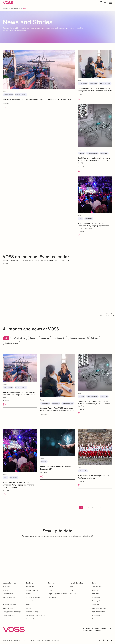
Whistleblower (56, 640)
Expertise (51, 590)
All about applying (97, 615)
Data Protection (46, 640)
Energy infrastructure (9, 615)
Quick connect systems (33, 597)
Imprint (38, 640)
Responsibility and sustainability (57, 594)
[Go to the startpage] (8, 3)
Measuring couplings (32, 612)
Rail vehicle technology (9, 604)
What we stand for (97, 597)
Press (72, 590)
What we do (95, 594)
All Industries (7, 587)
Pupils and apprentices (98, 612)
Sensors (29, 608)
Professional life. (19, 338)
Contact (94, 619)
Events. (33, 338)
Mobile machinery (8, 594)
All (6, 338)
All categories (30, 587)
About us (51, 587)
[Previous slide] (107, 315)
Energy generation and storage (12, 612)
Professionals (96, 604)
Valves (28, 604)
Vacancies (95, 590)
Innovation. (45, 338)
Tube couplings (31, 601)
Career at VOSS (96, 587)
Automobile (6, 590)
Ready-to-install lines (32, 590)
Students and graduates (99, 608)
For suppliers (52, 597)
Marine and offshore (9, 608)
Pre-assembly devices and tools (35, 619)
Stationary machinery (9, 597)
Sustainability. (60, 338)
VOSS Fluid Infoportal (28, 640)
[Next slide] (112, 315)
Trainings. (94, 338)
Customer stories (12, 343)
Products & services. (78, 338)
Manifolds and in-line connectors (36, 615)
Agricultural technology (9, 601)
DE (105, 3)
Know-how (73, 594)
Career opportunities (98, 601)
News (72, 587)
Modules (29, 594)
